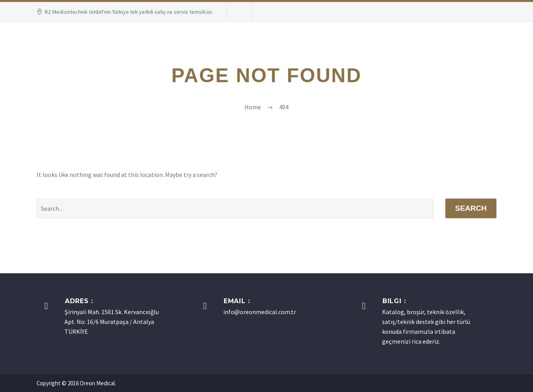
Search (471, 208)
